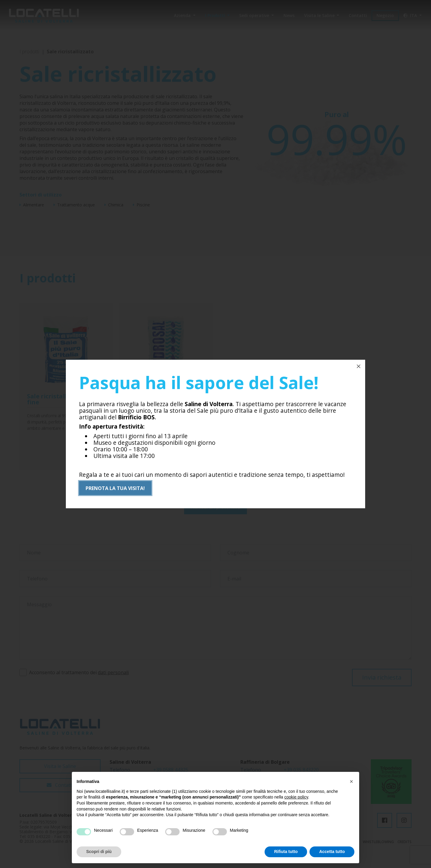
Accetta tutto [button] (332, 852)
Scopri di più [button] (99, 852)
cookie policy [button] (296, 797)
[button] (351, 781)
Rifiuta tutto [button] (286, 852)
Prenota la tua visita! (115, 489)
